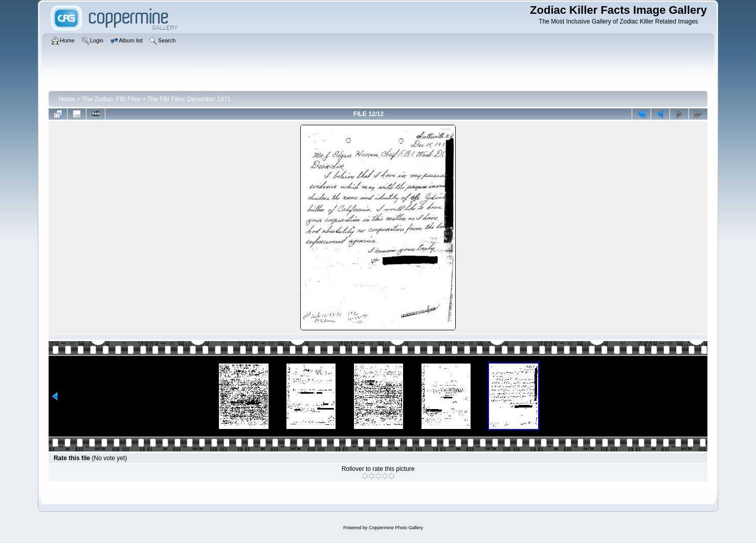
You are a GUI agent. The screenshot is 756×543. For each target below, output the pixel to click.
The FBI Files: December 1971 (189, 99)
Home (67, 99)
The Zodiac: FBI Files (111, 99)
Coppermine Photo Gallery (396, 528)
